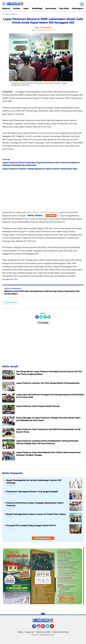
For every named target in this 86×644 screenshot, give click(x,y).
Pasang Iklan (29, 632)
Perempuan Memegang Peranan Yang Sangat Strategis (32, 492)
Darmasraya (51, 8)
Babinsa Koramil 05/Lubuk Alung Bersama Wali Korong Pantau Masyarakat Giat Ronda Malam (42, 292)
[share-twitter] (41, 317)
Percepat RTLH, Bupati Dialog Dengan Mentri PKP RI (31, 525)
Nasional (6, 8)
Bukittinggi (37, 8)
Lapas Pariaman (10, 302)
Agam (26, 8)
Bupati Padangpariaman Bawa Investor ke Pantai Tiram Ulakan (36, 514)
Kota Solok (64, 8)
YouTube (54, 627)
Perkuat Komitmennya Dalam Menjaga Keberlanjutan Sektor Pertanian (35, 504)
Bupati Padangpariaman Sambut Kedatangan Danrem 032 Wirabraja (34, 482)
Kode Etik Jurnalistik (43, 632)
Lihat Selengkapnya (43, 538)
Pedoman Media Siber (60, 632)
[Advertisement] (43, 190)
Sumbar (17, 8)
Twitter (49, 627)
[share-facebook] (37, 317)
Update (51, 215)
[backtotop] (43, 615)
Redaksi (20, 632)
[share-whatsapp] (45, 317)
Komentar (43, 323)
